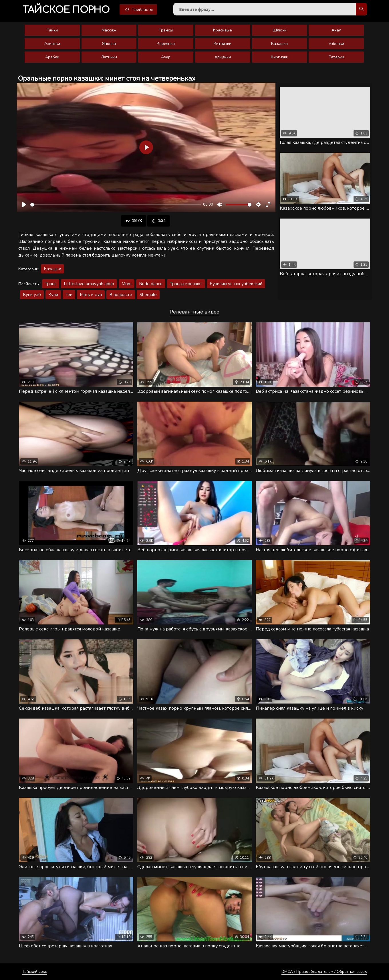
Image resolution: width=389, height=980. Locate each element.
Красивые (223, 30)
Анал (336, 30)
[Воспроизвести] (24, 205)
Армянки (223, 57)
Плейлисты (138, 9)
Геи (69, 295)
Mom (127, 284)
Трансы (166, 30)
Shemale (148, 295)
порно (66, 10)
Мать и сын (91, 295)
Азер (166, 57)
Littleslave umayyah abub (89, 284)
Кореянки (166, 44)
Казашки (279, 44)
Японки (109, 44)
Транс (51, 284)
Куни (53, 295)
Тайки (52, 30)
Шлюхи (280, 30)
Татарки (336, 57)
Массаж (109, 30)
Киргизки (280, 57)
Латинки (109, 57)
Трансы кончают (186, 284)
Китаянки (223, 44)
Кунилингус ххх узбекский (236, 284)
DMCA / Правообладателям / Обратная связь (324, 972)
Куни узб (32, 295)
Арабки (52, 57)
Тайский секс (34, 972)
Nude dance (151, 284)
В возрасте (121, 295)
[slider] (116, 205)
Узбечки (336, 44)
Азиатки (52, 44)
